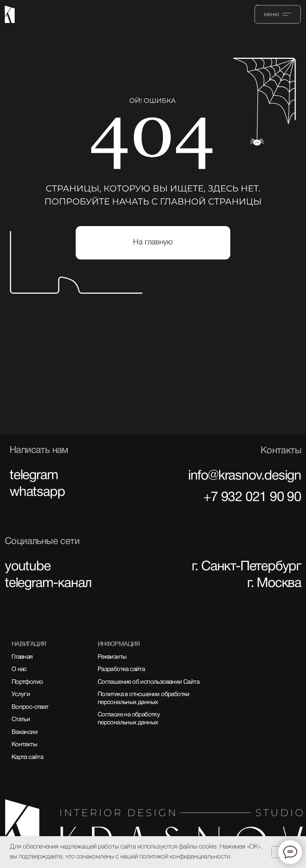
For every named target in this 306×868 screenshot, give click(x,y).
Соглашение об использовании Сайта (148, 682)
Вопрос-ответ (30, 707)
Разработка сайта (121, 669)
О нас (19, 669)
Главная (22, 657)
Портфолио (27, 682)
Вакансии (25, 732)
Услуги (21, 694)
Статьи (21, 720)
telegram (34, 476)
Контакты (24, 745)
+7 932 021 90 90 (252, 498)
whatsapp (37, 493)
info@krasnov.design (245, 476)
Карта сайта (27, 757)
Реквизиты (112, 657)
